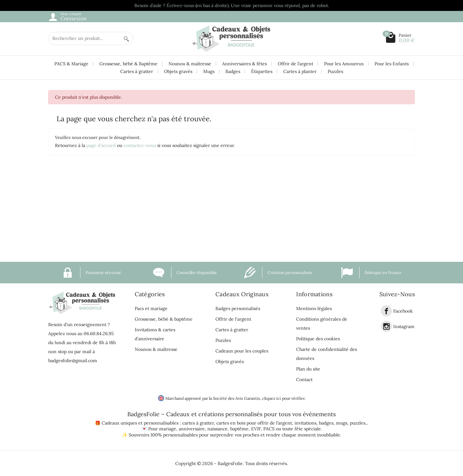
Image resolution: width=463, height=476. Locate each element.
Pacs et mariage (151, 308)
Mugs (209, 71)
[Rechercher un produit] (84, 38)
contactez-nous (140, 145)
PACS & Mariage (71, 64)
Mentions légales (314, 308)
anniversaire (192, 429)
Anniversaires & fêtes (245, 64)
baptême (239, 429)
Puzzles (335, 71)
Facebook (403, 311)
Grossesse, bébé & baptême (164, 319)
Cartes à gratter (137, 71)
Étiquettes (262, 71)
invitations (305, 423)
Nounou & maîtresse (190, 64)
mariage (168, 429)
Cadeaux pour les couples (242, 351)
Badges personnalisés (238, 308)
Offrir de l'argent (233, 319)
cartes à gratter (198, 423)
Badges (233, 71)
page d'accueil (101, 145)
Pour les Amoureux (344, 64)
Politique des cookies (318, 339)
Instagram (404, 326)
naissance (218, 429)
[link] (386, 311)
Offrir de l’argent (295, 64)
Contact (304, 380)
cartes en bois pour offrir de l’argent (254, 423)
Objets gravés (178, 71)
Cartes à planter (300, 71)
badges (326, 423)
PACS (269, 429)
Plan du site (308, 369)
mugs (342, 423)
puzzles (358, 423)
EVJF (256, 429)
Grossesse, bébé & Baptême (128, 64)
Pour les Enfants (392, 64)
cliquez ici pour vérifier (283, 398)
